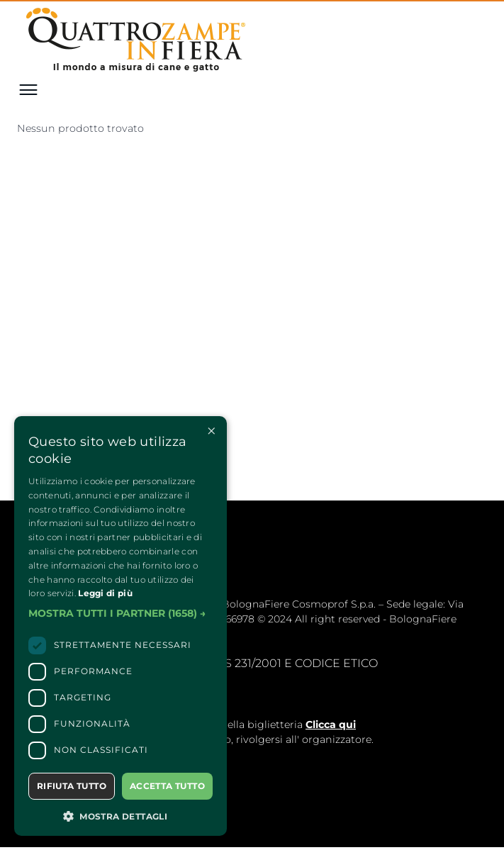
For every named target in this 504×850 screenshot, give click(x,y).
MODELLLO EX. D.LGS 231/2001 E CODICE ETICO (244, 663)
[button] (121, 614)
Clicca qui (331, 725)
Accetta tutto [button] (167, 786)
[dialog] (121, 626)
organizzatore (337, 740)
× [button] (211, 431)
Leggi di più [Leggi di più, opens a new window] (105, 593)
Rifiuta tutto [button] (72, 786)
